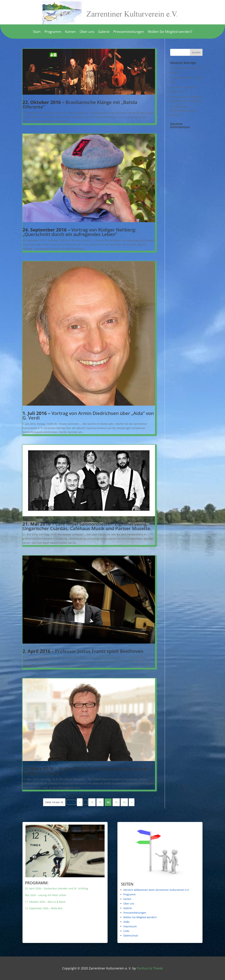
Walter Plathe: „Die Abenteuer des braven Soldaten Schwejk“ (86, 771)
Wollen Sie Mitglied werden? (170, 32)
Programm (53, 32)
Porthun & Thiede (150, 968)
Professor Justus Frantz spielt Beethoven (83, 651)
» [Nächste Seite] (132, 802)
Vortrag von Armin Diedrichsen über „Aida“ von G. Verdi (88, 415)
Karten (70, 32)
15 (116, 802)
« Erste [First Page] (71, 802)
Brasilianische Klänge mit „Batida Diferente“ (80, 104)
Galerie (104, 32)
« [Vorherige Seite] (80, 802)
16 (124, 802)
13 (100, 802)
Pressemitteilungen (129, 32)
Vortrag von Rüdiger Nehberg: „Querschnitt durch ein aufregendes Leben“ (79, 232)
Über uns (87, 32)
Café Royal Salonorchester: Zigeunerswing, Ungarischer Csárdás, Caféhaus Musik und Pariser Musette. (87, 526)
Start (37, 32)
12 (92, 802)
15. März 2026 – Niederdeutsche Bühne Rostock (184, 111)
